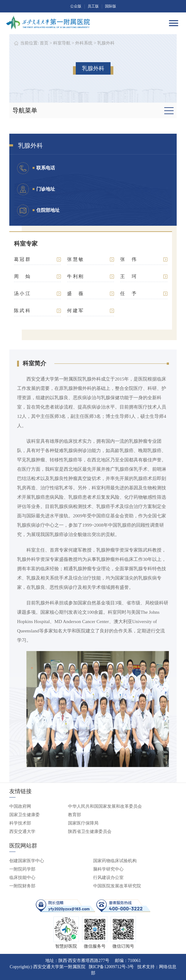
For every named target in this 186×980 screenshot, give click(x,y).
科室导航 (62, 43)
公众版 (76, 6)
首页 (44, 43)
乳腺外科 (106, 43)
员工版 (93, 6)
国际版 (111, 6)
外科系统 (84, 43)
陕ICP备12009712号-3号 (111, 967)
